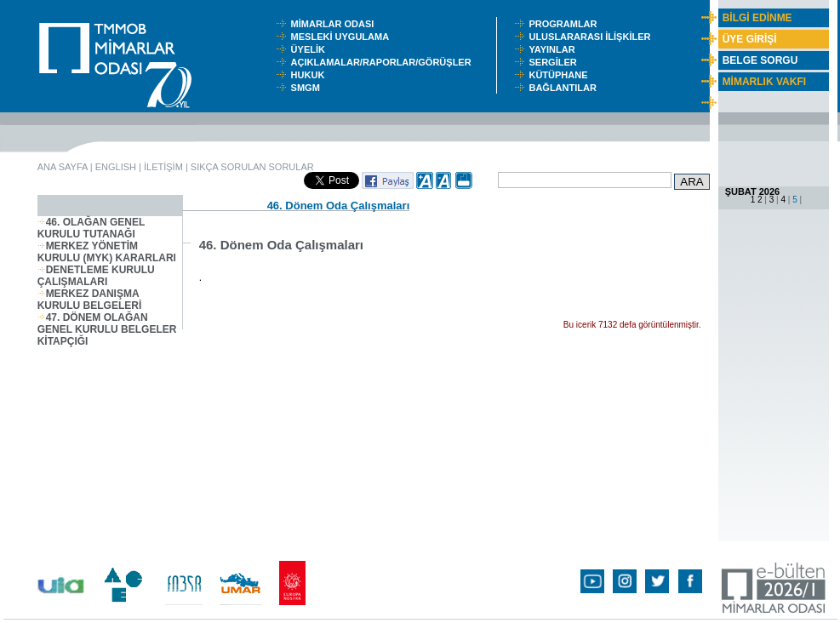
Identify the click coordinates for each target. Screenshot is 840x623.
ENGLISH (116, 167)
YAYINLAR (554, 49)
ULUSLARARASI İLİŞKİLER (593, 37)
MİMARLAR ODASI (337, 24)
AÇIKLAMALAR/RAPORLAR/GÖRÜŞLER (385, 62)
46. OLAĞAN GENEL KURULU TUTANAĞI (91, 228)
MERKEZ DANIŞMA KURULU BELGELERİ (90, 300)
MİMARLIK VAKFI (764, 82)
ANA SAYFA (63, 167)
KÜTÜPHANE (562, 75)
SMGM (308, 88)
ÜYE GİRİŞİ (750, 39)
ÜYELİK (311, 49)
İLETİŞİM (163, 167)
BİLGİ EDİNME (757, 18)
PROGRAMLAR (566, 24)
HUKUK (311, 75)
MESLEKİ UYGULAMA (344, 37)
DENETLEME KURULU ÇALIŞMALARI (96, 276)
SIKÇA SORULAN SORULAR (252, 167)
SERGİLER (555, 62)
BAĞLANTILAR (565, 88)
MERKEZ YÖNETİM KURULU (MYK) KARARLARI (107, 252)
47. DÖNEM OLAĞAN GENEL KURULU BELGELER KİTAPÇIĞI (107, 329)
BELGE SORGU (760, 60)
